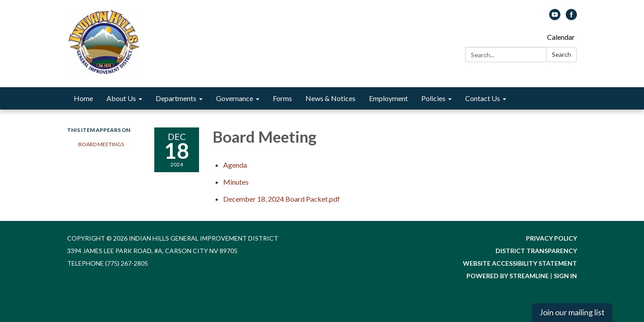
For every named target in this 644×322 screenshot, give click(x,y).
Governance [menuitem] (235, 98)
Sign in (565, 276)
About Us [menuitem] (121, 98)
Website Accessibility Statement (520, 263)
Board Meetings (101, 144)
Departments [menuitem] (176, 98)
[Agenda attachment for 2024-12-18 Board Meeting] (235, 165)
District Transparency (536, 251)
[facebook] (571, 17)
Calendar (561, 37)
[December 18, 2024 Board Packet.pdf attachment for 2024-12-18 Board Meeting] (282, 199)
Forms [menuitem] (282, 98)
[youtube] (555, 17)
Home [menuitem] (83, 98)
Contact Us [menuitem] (483, 98)
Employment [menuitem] (388, 98)
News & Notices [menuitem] (330, 98)
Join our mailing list (572, 312)
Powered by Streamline (508, 276)
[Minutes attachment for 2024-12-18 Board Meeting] (236, 182)
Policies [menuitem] (433, 98)
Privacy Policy (551, 238)
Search (561, 54)
